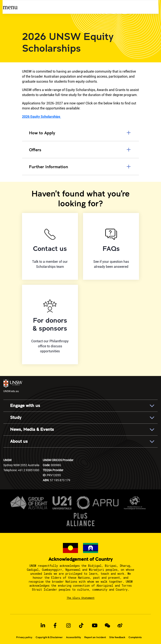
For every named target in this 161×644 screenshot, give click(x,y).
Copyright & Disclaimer (49, 637)
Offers (80, 150)
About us (19, 441)
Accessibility (73, 637)
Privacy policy (24, 637)
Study (16, 418)
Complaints (135, 637)
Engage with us (25, 406)
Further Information (80, 167)
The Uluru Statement (81, 598)
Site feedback (117, 637)
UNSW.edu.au (13, 386)
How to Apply (80, 133)
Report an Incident (95, 637)
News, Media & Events (32, 430)
